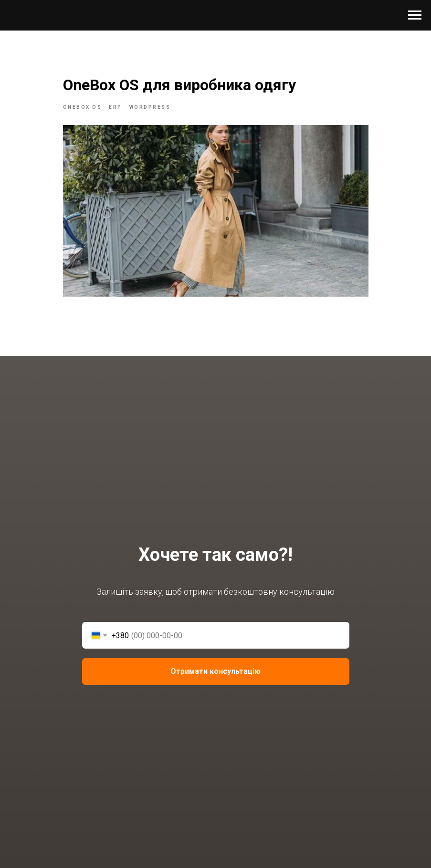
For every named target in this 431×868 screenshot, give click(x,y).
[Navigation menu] (415, 15)
